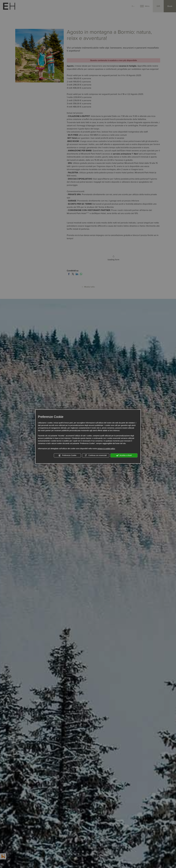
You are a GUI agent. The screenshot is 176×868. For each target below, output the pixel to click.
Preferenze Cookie (67, 455)
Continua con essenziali (96, 455)
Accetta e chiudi (124, 455)
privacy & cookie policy (106, 449)
